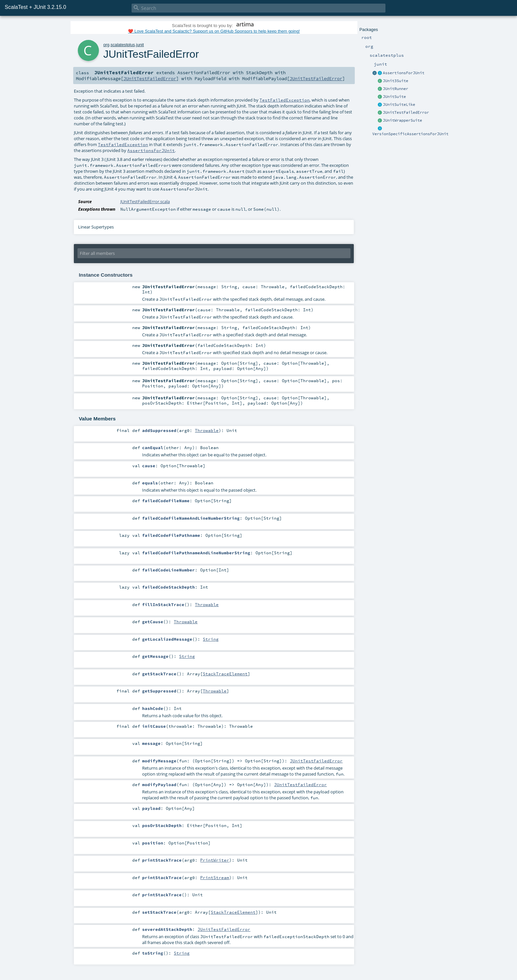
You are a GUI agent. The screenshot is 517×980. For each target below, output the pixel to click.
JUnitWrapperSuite (402, 120)
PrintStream (215, 877)
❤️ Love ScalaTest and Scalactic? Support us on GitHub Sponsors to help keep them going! (214, 31)
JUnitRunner (395, 89)
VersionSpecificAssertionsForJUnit (410, 134)
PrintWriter (215, 860)
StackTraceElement (225, 674)
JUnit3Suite (395, 81)
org (106, 45)
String (211, 639)
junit (140, 45)
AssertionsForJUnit (404, 73)
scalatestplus (123, 45)
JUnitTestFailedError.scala (145, 201)
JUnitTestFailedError (406, 112)
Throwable (207, 430)
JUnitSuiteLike (399, 105)
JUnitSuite (394, 97)
